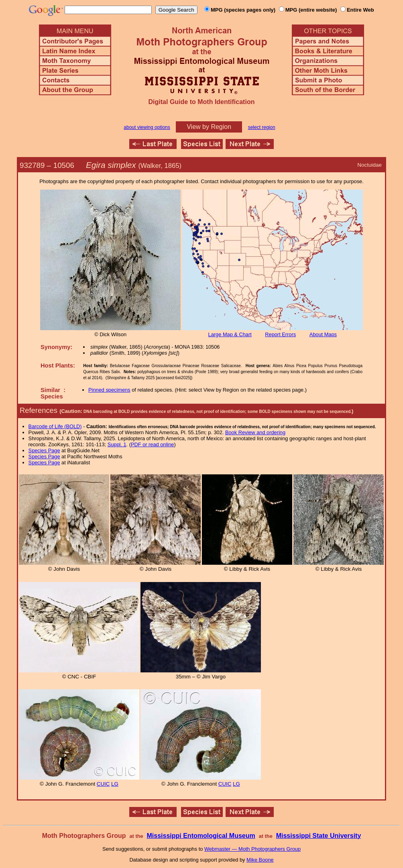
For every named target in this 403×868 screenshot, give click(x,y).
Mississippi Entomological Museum (201, 836)
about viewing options (147, 127)
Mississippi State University (319, 836)
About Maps (323, 334)
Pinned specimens (109, 390)
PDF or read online (152, 444)
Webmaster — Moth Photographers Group (252, 849)
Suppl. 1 (117, 444)
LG (115, 784)
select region (262, 127)
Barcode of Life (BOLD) (55, 426)
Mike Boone (260, 860)
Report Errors (280, 334)
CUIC (103, 784)
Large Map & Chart (230, 334)
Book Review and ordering (255, 432)
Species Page (44, 450)
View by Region (209, 127)
